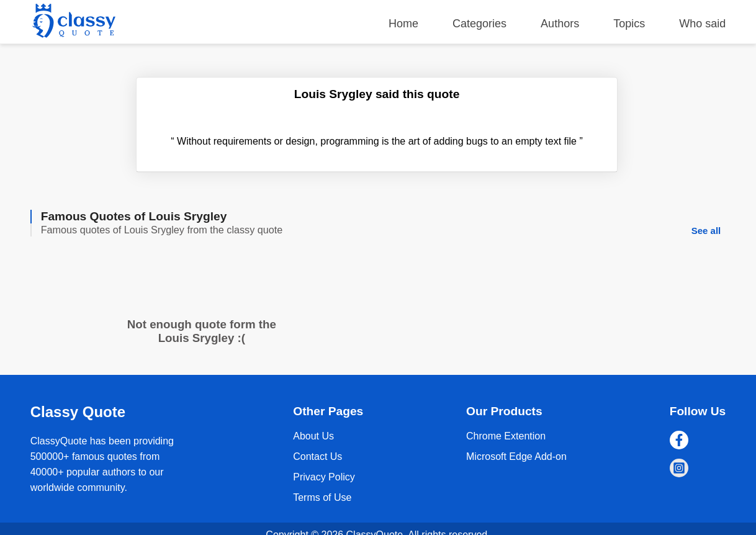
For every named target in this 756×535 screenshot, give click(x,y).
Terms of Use (322, 497)
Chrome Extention (506, 436)
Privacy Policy (324, 477)
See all (706, 231)
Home (403, 24)
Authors (560, 24)
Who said (702, 24)
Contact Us (317, 456)
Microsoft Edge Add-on (516, 456)
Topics (629, 24)
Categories (479, 24)
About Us (313, 436)
